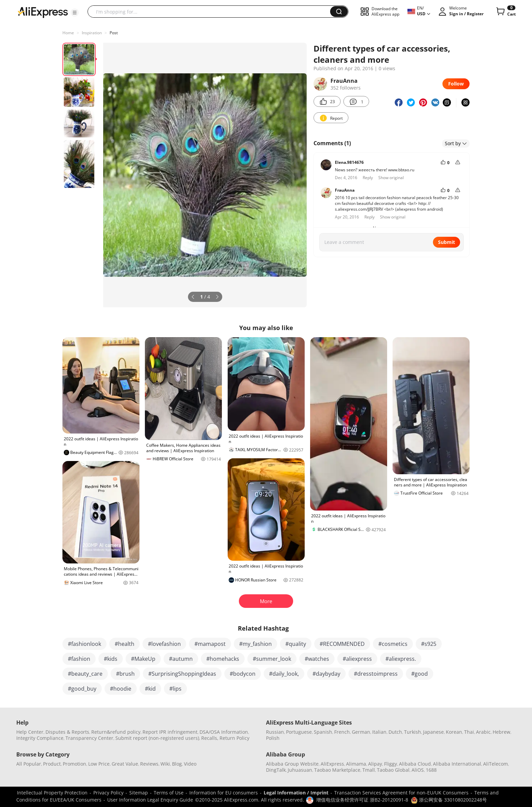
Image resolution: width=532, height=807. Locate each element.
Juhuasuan (300, 770)
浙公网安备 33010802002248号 (449, 800)
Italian (379, 732)
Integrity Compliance (40, 738)
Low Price (99, 764)
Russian (275, 732)
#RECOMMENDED (342, 644)
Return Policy (234, 738)
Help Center (30, 732)
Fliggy (391, 764)
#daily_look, (284, 674)
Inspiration (92, 33)
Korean (454, 732)
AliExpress (332, 764)
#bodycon (243, 674)
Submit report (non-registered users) (157, 738)
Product (52, 764)
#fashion (79, 659)
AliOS (418, 770)
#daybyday (326, 674)
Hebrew (501, 732)
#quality (296, 644)
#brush (125, 674)
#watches (317, 659)
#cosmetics (393, 644)
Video (190, 764)
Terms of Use (169, 793)
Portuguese (299, 732)
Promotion (74, 764)
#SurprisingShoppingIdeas (182, 674)
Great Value (125, 764)
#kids (111, 659)
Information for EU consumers (224, 793)
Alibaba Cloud (415, 764)
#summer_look (272, 659)
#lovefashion (164, 644)
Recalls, (210, 738)
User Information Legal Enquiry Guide (150, 800)
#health (125, 644)
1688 (431, 770)
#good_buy (82, 689)
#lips (175, 689)
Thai (469, 732)
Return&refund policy (116, 732)
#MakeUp (143, 659)
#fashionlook (84, 644)
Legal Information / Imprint (296, 793)
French (342, 732)
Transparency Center (89, 738)
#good (420, 674)
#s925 (429, 644)
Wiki (165, 764)
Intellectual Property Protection (52, 793)
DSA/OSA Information (224, 732)
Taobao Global (393, 770)
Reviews (149, 764)
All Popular (29, 764)
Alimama (356, 764)
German (361, 732)
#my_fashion (255, 644)
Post (114, 33)
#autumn (181, 659)
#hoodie (121, 689)
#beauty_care (85, 674)
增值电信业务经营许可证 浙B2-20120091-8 (362, 800)
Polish (273, 738)
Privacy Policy (108, 793)
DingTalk (276, 770)
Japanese (433, 732)
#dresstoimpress (376, 674)
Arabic (483, 732)
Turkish (413, 732)
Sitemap (139, 793)
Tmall (369, 770)
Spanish (323, 732)
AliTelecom (496, 764)
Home (68, 33)
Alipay (375, 764)
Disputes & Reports (67, 732)
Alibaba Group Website (292, 764)
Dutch (395, 732)
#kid (150, 689)
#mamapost (210, 644)
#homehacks (223, 659)
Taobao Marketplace (337, 770)
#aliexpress (357, 659)
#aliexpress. (401, 659)
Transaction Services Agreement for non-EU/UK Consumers (401, 793)
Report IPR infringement (170, 732)
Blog (177, 764)
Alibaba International (457, 764)
